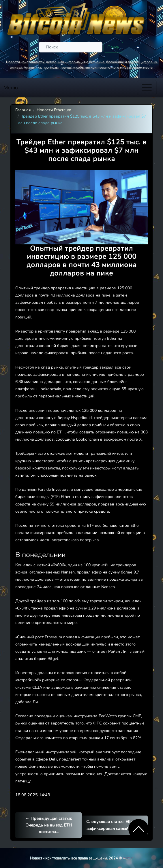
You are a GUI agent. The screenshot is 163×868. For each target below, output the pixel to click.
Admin (128, 858)
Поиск (113, 47)
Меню (11, 88)
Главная (23, 110)
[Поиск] (71, 47)
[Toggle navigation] (147, 88)
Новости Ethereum (54, 110)
